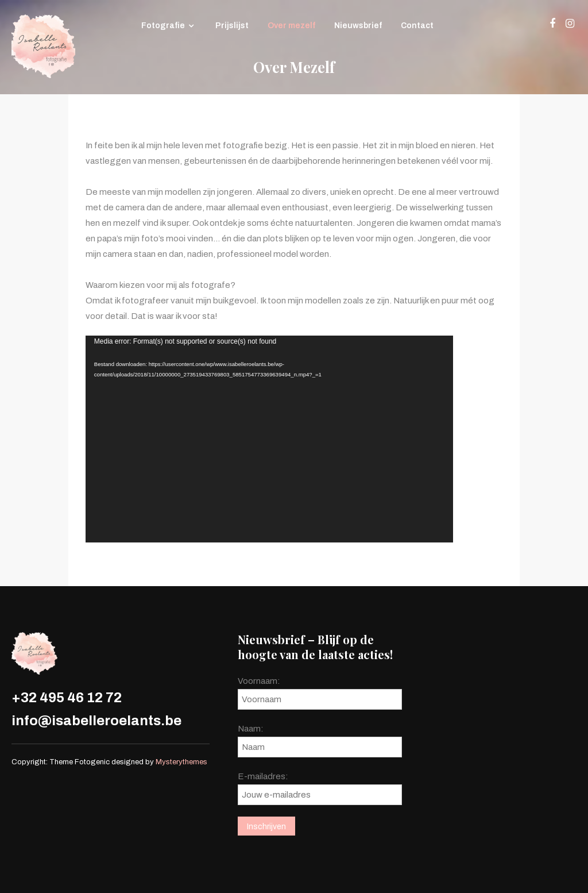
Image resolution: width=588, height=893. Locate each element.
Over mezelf (291, 26)
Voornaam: (259, 681)
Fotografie (163, 26)
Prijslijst (232, 26)
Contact (417, 26)
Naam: (251, 729)
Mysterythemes (181, 762)
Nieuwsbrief (358, 26)
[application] (269, 439)
